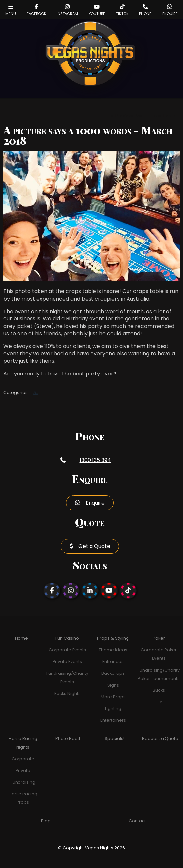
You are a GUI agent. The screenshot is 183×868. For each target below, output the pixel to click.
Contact (137, 821)
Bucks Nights (67, 693)
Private (23, 771)
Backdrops (113, 673)
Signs (113, 685)
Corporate (23, 759)
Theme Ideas (113, 650)
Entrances (113, 661)
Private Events (67, 661)
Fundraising (23, 782)
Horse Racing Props (23, 798)
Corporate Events (67, 650)
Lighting (113, 709)
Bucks (159, 690)
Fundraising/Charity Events (67, 678)
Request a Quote (160, 739)
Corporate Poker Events (159, 654)
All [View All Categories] (36, 392)
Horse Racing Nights (23, 743)
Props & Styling (113, 638)
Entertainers (113, 720)
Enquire (95, 503)
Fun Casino (67, 638)
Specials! (114, 739)
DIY (159, 702)
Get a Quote (94, 546)
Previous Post (129, 116)
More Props (113, 697)
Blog (46, 821)
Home (21, 638)
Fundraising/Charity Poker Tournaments (159, 674)
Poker (159, 638)
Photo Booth (69, 739)
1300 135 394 (95, 460)
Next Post (163, 116)
